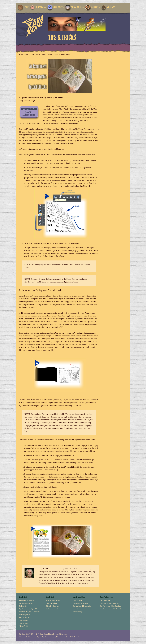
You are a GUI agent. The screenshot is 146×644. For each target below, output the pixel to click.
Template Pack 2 (24, 623)
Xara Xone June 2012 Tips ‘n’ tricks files (29, 113)
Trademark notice (78, 637)
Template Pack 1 (24, 620)
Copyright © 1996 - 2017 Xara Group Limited (38, 634)
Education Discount (52, 606)
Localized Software (52, 603)
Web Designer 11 (24, 615)
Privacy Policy (78, 612)
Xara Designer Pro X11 (26, 600)
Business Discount (52, 609)
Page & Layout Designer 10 (28, 609)
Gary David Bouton (45, 569)
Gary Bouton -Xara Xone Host (110, 603)
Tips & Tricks (78, 7)
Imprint (75, 609)
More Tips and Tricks (44, 54)
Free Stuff (59, 7)
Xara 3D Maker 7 (24, 617)
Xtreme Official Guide (53, 600)
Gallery (96, 7)
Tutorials (41, 7)
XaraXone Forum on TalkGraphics (111, 609)
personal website (60, 580)
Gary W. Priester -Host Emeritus (110, 606)
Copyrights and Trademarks (82, 606)
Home (26, 7)
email (47, 580)
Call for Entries (105, 600)
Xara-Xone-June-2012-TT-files (38, 400)
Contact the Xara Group (81, 603)
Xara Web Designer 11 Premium (29, 612)
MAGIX (59, 634)
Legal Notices (77, 600)
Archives (111, 7)
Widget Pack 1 (23, 626)
